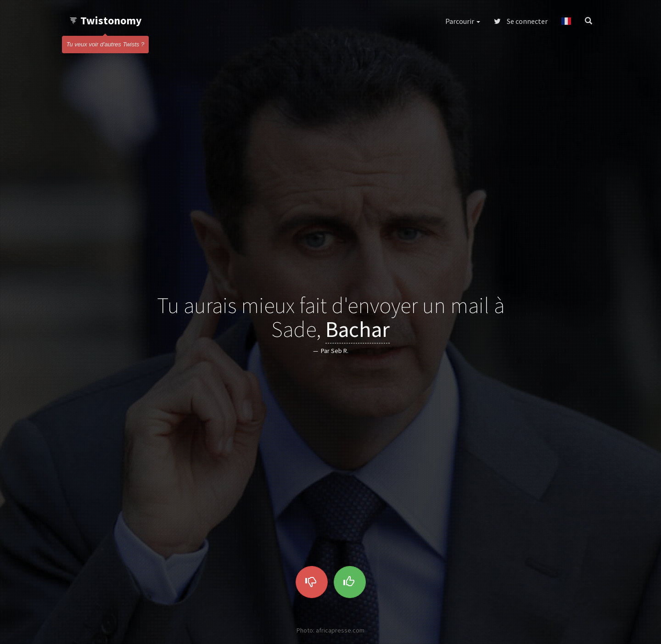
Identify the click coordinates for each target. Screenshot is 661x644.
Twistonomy (105, 20)
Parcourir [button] (463, 21)
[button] (566, 21)
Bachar (358, 330)
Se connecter (521, 21)
